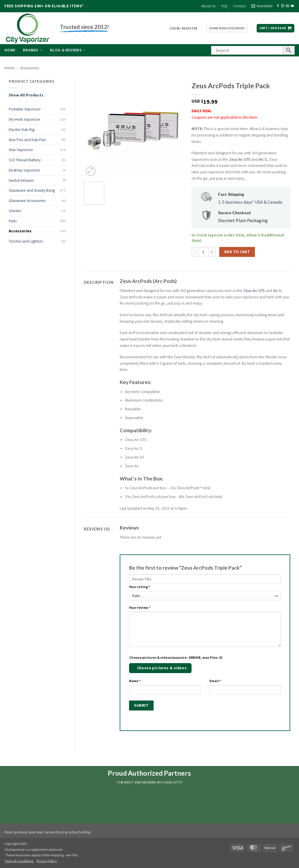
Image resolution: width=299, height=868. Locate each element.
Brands (33, 50)
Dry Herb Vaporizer (25, 119)
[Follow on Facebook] (278, 6)
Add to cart (237, 252)
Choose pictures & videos (162, 668)
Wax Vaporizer (21, 150)
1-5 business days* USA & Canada (250, 202)
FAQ (224, 6)
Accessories (30, 68)
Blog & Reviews (68, 50)
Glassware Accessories (27, 201)
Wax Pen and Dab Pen (27, 140)
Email (215, 681)
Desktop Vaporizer (24, 170)
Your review (140, 607)
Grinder (15, 211)
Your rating (140, 587)
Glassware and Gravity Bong (32, 190)
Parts (13, 221)
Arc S (263, 159)
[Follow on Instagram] (283, 6)
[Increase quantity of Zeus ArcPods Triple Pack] (212, 252)
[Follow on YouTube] (292, 6)
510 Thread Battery (25, 160)
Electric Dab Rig (22, 130)
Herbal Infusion (21, 180)
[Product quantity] (204, 252)
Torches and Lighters (26, 241)
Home (10, 50)
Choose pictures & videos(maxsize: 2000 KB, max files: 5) (176, 657)
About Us (208, 6)
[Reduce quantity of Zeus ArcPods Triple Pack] (195, 252)
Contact (239, 6)
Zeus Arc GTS (240, 159)
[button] (262, 6)
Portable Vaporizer (25, 109)
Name (135, 681)
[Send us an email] (287, 6)
